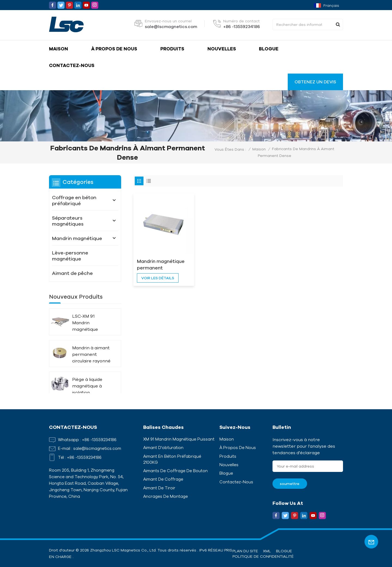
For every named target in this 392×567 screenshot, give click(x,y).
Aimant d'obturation (163, 448)
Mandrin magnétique (77, 238)
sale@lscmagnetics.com (171, 26)
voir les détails (158, 266)
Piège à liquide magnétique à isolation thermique (87, 386)
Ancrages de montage (166, 496)
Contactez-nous (72, 65)
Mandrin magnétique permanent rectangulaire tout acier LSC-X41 (155, 253)
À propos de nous (114, 49)
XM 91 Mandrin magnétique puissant (179, 439)
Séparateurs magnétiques (68, 221)
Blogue (269, 49)
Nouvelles (222, 49)
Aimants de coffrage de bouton (175, 471)
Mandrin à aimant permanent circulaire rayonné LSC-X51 (91, 355)
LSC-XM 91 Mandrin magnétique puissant (85, 323)
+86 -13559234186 (242, 26)
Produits (172, 49)
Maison (59, 49)
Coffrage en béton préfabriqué (74, 200)
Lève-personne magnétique (70, 256)
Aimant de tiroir (159, 488)
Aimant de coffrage (163, 479)
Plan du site (245, 551)
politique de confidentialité (263, 556)
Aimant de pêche (72, 273)
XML (267, 551)
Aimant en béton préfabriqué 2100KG (172, 459)
